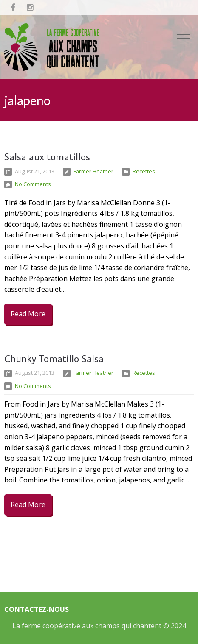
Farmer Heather (93, 171)
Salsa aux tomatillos (47, 156)
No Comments (33, 184)
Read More (28, 314)
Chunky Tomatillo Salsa (54, 358)
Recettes (144, 171)
